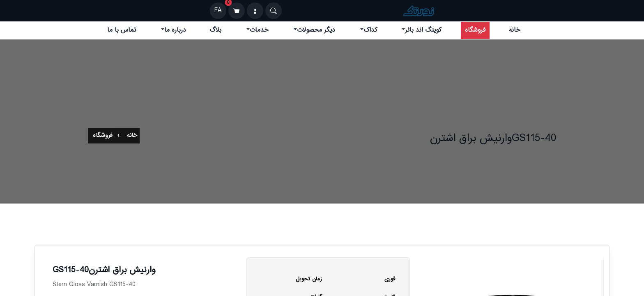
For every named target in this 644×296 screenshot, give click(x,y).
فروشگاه (475, 30)
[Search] (274, 11)
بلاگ (215, 30)
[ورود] (255, 11)
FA (218, 10)
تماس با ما (122, 30)
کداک (370, 30)
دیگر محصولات (316, 30)
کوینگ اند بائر (423, 30)
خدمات (259, 30)
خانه (515, 30)
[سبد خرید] (237, 11)
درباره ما (175, 30)
